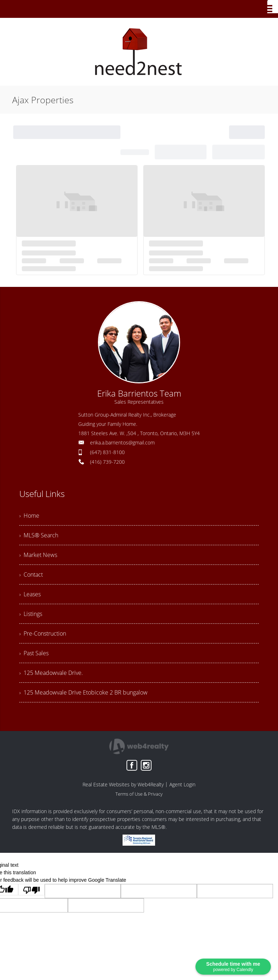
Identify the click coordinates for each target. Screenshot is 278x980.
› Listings (31, 614)
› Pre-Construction (43, 633)
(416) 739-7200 (107, 462)
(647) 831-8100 (107, 452)
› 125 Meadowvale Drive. (51, 673)
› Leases (30, 594)
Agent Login (182, 784)
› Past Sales (34, 653)
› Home (29, 516)
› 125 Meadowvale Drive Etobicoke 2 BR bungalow (83, 692)
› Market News (38, 555)
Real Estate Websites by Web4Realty (123, 784)
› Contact (31, 574)
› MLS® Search (39, 535)
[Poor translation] (31, 890)
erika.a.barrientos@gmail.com (122, 442)
